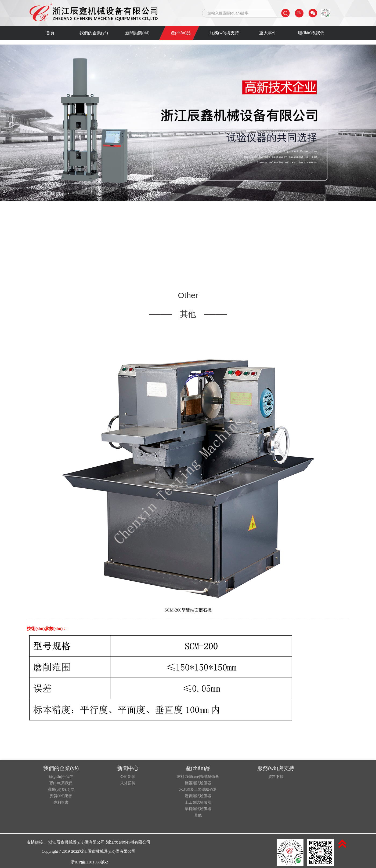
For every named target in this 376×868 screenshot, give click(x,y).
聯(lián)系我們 (311, 33)
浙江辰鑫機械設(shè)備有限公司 (77, 842)
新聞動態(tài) (137, 33)
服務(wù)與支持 (224, 33)
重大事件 (268, 33)
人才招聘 (128, 783)
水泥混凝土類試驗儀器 (198, 790)
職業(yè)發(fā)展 (61, 790)
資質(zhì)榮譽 (61, 796)
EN (299, 13)
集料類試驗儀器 (198, 809)
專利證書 (61, 803)
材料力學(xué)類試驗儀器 (198, 777)
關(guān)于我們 (61, 777)
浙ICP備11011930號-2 (89, 862)
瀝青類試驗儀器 (198, 796)
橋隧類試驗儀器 (198, 783)
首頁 (50, 33)
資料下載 (276, 777)
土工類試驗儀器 (198, 803)
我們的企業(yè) (94, 33)
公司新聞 (128, 777)
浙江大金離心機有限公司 (128, 842)
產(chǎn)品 (181, 33)
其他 (198, 815)
